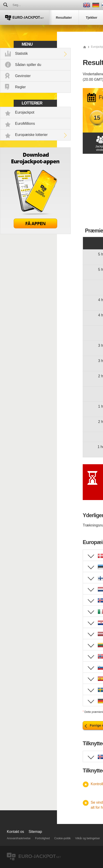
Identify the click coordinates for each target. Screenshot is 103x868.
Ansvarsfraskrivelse (19, 838)
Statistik (21, 53)
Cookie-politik (62, 838)
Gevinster (23, 76)
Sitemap (35, 832)
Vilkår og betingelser (88, 838)
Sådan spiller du (28, 65)
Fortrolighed (42, 838)
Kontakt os (15, 832)
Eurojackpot (25, 112)
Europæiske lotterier (31, 135)
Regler (20, 87)
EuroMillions (25, 124)
